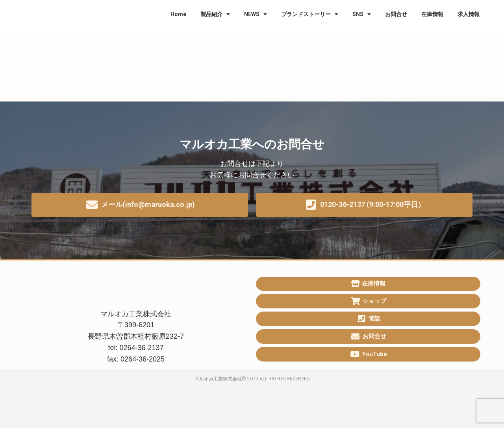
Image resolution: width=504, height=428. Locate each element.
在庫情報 (432, 14)
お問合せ (396, 14)
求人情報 (469, 14)
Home (178, 14)
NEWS (256, 14)
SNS (362, 14)
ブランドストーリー (310, 14)
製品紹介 (215, 14)
